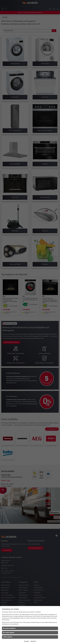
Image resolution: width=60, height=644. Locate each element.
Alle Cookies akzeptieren (9, 628)
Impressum (27, 641)
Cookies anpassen (7, 637)
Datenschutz (33, 641)
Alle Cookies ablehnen (9, 633)
